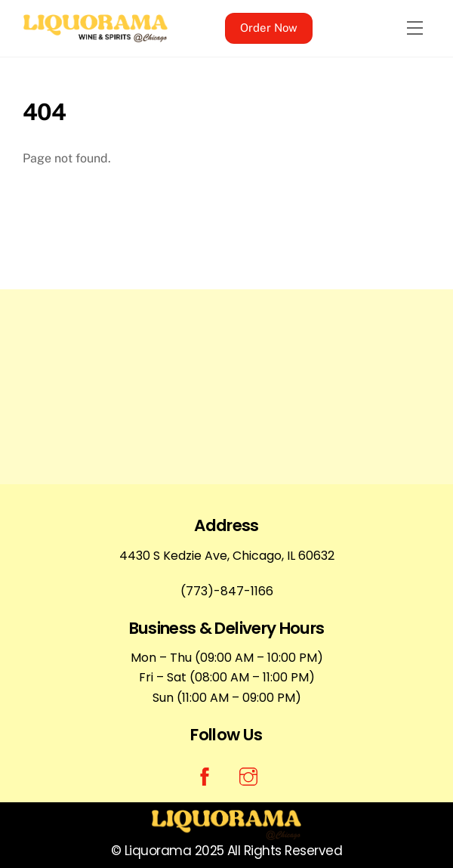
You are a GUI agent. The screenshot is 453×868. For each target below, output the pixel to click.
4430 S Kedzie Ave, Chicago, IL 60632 (227, 556)
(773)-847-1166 (227, 591)
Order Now (269, 28)
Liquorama (158, 851)
